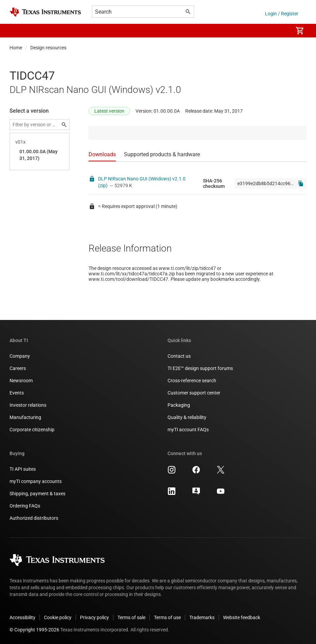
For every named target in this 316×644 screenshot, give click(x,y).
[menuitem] (281, 31)
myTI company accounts (36, 481)
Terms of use (167, 617)
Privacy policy (94, 617)
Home (16, 48)
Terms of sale (131, 617)
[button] (16, 31)
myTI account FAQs (188, 430)
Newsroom (21, 381)
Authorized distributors (34, 518)
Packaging (179, 405)
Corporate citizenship (32, 430)
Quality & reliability (187, 417)
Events (17, 393)
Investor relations (28, 405)
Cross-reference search (192, 381)
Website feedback (242, 617)
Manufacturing (25, 417)
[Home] (45, 12)
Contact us (179, 356)
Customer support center (194, 393)
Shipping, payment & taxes (37, 494)
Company (20, 356)
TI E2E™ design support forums (200, 368)
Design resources (48, 48)
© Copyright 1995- (34, 630)
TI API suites (23, 469)
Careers (18, 368)
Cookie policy (58, 617)
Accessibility (22, 617)
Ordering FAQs (25, 506)
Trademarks (202, 617)
